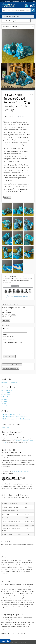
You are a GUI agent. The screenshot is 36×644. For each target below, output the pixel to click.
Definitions (5, 399)
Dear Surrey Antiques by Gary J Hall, (18, 347)
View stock (6, 320)
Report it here (5, 427)
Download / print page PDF (11, 368)
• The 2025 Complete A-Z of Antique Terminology (16, 419)
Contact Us (5, 406)
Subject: (5, 334)
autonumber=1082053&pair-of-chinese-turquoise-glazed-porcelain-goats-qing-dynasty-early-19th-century (18, 16)
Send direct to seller (9, 356)
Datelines (4, 401)
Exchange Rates (6, 397)
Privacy (4, 404)
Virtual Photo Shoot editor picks (21, 471)
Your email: (6, 328)
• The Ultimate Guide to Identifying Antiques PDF (16, 417)
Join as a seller (6, 392)
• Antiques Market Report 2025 (11, 414)
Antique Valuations (7, 390)
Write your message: (8, 340)
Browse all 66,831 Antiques (9, 383)
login (34, 1)
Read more (7, 197)
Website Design (6, 395)
